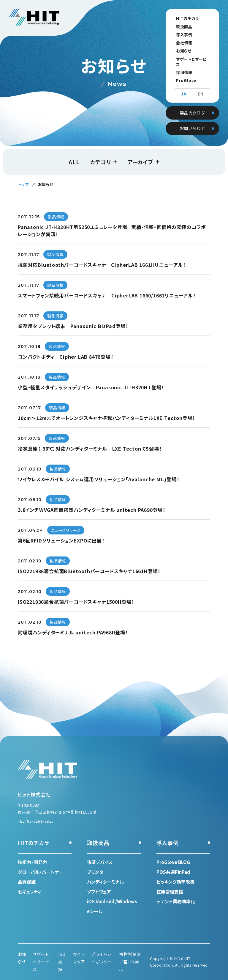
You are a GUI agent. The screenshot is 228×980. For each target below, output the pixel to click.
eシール (95, 911)
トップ (23, 184)
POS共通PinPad (173, 872)
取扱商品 (181, 27)
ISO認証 (62, 962)
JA (184, 89)
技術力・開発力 (32, 862)
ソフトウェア (99, 892)
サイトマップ (79, 958)
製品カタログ (193, 106)
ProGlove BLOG (189, 75)
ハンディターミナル (105, 882)
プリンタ (95, 872)
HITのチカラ (184, 18)
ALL (74, 162)
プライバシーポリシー (102, 958)
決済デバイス (100, 862)
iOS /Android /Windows (112, 901)
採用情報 (181, 67)
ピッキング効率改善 (175, 882)
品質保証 (27, 882)
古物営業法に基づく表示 (130, 962)
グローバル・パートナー (41, 872)
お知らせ (180, 51)
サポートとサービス (190, 59)
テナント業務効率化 (176, 901)
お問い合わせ (192, 122)
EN (201, 89)
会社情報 (181, 43)
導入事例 (181, 35)
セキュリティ (30, 892)
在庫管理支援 (170, 892)
